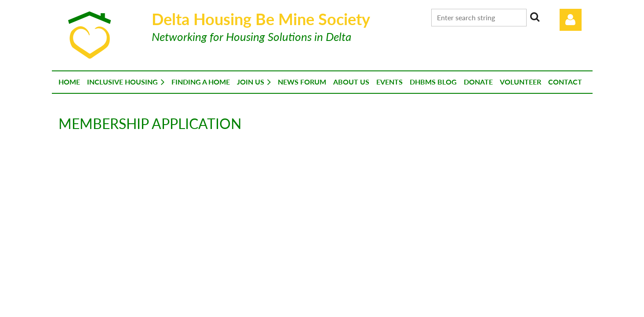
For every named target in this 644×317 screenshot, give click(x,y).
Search (535, 17)
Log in (571, 20)
